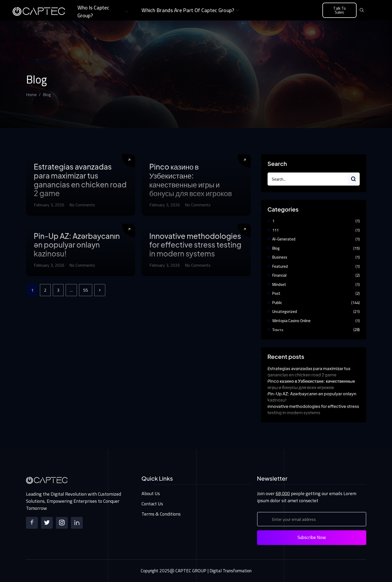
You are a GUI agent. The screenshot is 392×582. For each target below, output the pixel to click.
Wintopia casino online (291, 321)
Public (277, 303)
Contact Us (152, 504)
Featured (280, 266)
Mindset (279, 284)
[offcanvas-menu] (371, 11)
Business (280, 257)
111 (275, 230)
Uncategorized (285, 311)
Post (276, 293)
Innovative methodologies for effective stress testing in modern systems (195, 245)
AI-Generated (284, 239)
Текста (278, 330)
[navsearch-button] (362, 10)
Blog (276, 248)
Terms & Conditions (161, 514)
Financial (279, 275)
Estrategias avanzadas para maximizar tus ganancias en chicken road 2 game (80, 180)
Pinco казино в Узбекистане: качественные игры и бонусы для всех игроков (191, 180)
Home (31, 95)
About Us (151, 493)
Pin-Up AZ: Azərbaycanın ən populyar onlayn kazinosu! (77, 245)
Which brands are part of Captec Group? (191, 10)
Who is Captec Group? (103, 12)
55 (86, 290)
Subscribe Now (312, 537)
